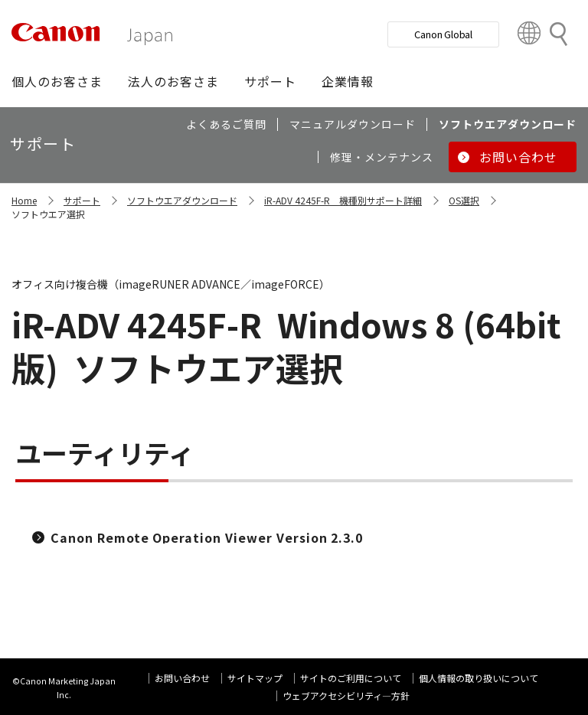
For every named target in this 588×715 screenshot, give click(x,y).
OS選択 (464, 200)
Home (24, 200)
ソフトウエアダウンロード (182, 200)
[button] (57, 81)
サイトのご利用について (351, 678)
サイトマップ (255, 678)
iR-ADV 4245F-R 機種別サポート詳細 (343, 200)
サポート (82, 200)
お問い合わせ (182, 678)
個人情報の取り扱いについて (479, 678)
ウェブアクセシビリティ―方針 (346, 695)
